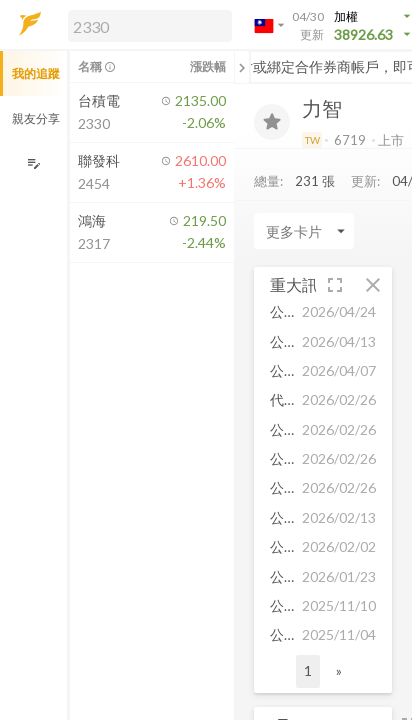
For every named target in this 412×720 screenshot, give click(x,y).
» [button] (339, 670)
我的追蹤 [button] (36, 73)
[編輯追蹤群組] (33, 163)
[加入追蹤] (272, 122)
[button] (146, 25)
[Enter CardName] (304, 231)
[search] (150, 26)
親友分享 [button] (36, 118)
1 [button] (308, 670)
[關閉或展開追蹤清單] (242, 67)
